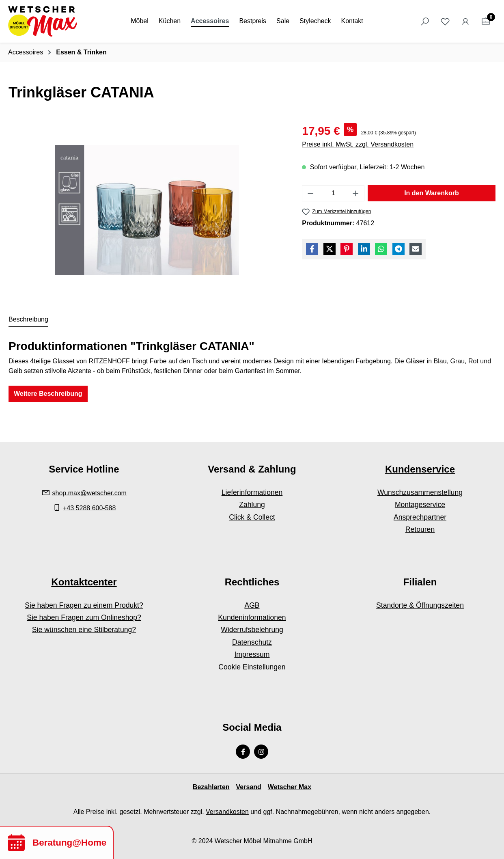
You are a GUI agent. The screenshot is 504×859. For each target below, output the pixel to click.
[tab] (28, 320)
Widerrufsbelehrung (252, 630)
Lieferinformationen (252, 492)
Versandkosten (227, 812)
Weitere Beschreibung (48, 394)
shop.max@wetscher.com (89, 493)
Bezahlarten (211, 787)
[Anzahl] (333, 193)
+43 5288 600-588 (89, 508)
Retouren (420, 529)
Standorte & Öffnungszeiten (420, 605)
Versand (249, 787)
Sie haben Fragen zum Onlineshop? (84, 617)
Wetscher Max (290, 787)
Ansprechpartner (420, 517)
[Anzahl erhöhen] (356, 193)
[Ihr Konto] (465, 22)
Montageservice (420, 505)
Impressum (252, 654)
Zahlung (252, 505)
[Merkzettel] (445, 22)
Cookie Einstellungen (252, 667)
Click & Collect (252, 517)
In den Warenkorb (432, 193)
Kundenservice (420, 469)
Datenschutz (252, 642)
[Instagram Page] (261, 752)
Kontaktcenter (84, 582)
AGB (252, 605)
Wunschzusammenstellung (420, 492)
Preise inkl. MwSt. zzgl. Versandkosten (358, 144)
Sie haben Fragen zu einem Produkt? (84, 605)
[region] (147, 210)
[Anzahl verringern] (310, 193)
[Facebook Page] (243, 752)
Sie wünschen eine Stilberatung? (84, 630)
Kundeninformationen (252, 617)
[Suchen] (425, 22)
